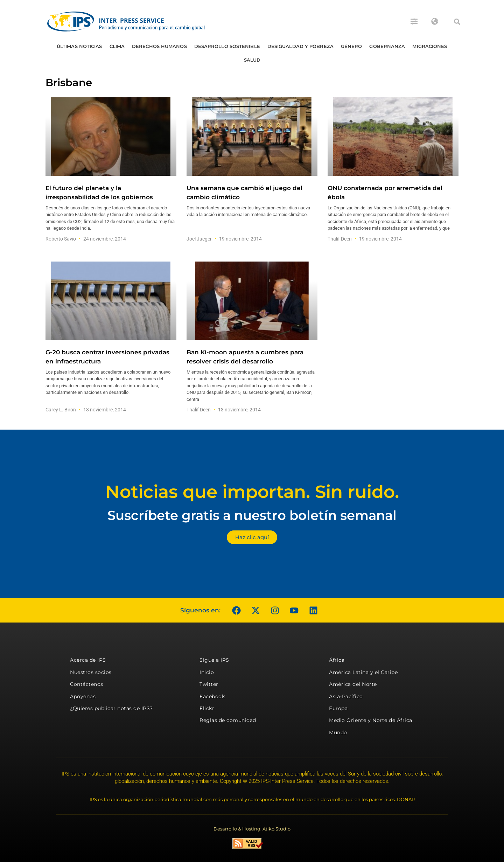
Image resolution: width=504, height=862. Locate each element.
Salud (252, 60)
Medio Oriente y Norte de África (371, 720)
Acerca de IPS (88, 660)
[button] (457, 22)
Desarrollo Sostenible (227, 46)
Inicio (207, 672)
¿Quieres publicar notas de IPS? (111, 708)
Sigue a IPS (214, 660)
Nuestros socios (91, 672)
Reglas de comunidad (228, 720)
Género (352, 46)
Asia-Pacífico (346, 696)
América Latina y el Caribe (363, 672)
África (337, 660)
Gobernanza (387, 46)
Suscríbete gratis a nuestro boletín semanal (252, 515)
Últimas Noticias (79, 46)
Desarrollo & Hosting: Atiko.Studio (252, 829)
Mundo (338, 732)
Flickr (207, 708)
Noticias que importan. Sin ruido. (252, 492)
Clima (117, 46)
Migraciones (430, 46)
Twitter (209, 684)
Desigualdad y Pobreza (300, 46)
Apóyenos (83, 696)
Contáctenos (87, 684)
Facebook (212, 696)
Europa (338, 708)
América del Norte (353, 684)
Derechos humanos (159, 46)
